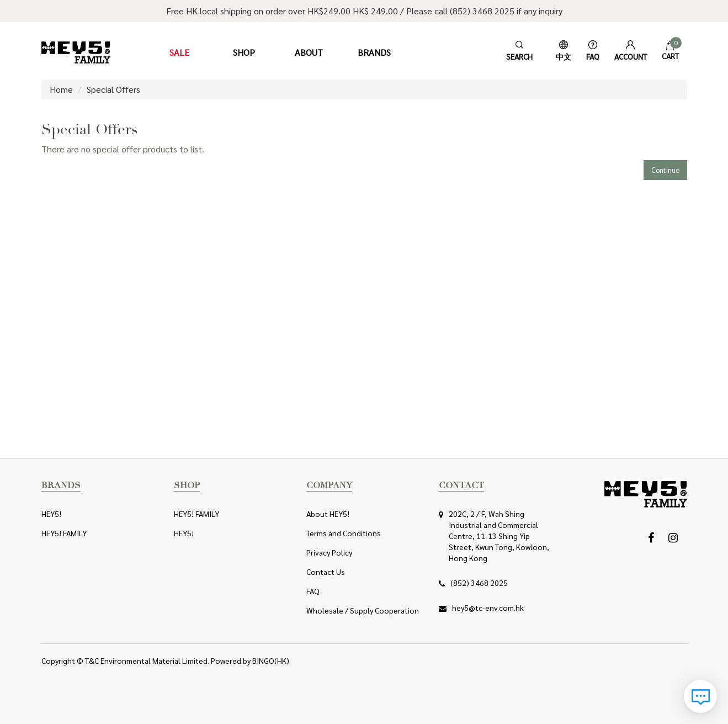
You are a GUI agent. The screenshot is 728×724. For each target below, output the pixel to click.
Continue (665, 170)
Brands (374, 52)
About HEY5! (328, 514)
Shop (244, 52)
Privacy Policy (329, 552)
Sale (179, 52)
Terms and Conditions (344, 533)
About (309, 52)
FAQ (313, 591)
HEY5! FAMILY (64, 533)
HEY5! (51, 514)
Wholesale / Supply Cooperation (363, 610)
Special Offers (113, 89)
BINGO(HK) (271, 660)
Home (61, 89)
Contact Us (326, 572)
